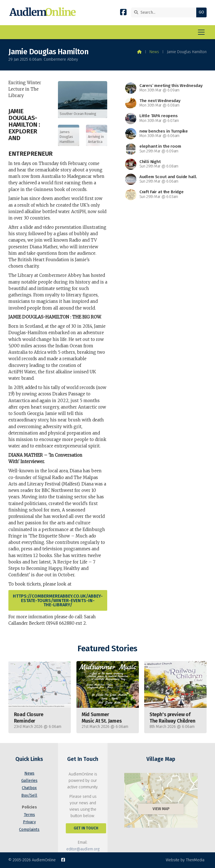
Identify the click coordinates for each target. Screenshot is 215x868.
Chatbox (29, 788)
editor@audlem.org (83, 849)
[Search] (165, 12)
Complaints (29, 830)
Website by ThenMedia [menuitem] (185, 860)
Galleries (29, 781)
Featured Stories (107, 649)
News (154, 52)
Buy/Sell (29, 795)
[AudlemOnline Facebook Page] (123, 13)
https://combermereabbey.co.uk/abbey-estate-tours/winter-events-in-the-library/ (58, 600)
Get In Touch (86, 828)
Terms (29, 815)
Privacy (29, 822)
